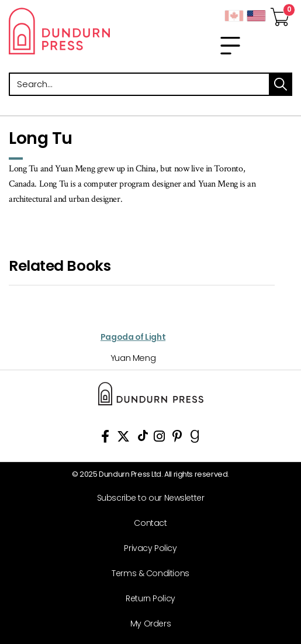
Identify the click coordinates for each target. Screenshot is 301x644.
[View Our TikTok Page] (143, 438)
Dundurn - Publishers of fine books (75, 31)
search (281, 84)
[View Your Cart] (280, 13)
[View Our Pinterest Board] (177, 438)
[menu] (230, 46)
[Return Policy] (146, 599)
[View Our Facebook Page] (105, 438)
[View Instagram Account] (159, 438)
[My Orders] (146, 624)
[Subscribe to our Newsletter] (146, 498)
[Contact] (146, 523)
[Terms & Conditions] (146, 574)
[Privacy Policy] (146, 548)
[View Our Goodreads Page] (195, 438)
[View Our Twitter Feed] (123, 438)
